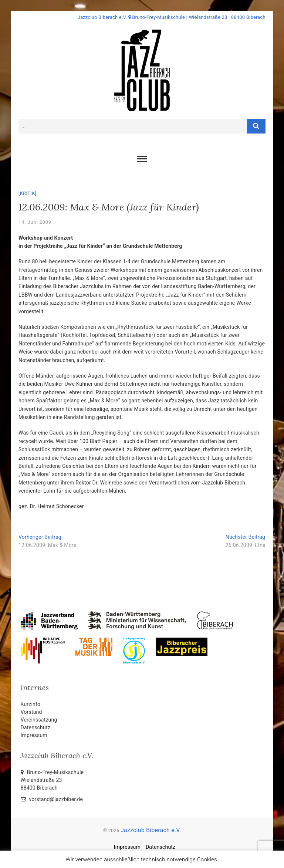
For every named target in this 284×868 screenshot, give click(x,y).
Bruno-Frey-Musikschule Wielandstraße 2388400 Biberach (52, 780)
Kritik (28, 193)
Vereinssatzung (39, 720)
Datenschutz (35, 727)
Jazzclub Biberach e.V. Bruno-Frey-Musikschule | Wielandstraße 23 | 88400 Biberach (172, 17)
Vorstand (31, 712)
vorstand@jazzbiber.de (52, 799)
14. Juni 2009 (35, 222)
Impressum (34, 735)
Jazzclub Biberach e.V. (151, 830)
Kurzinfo (31, 704)
